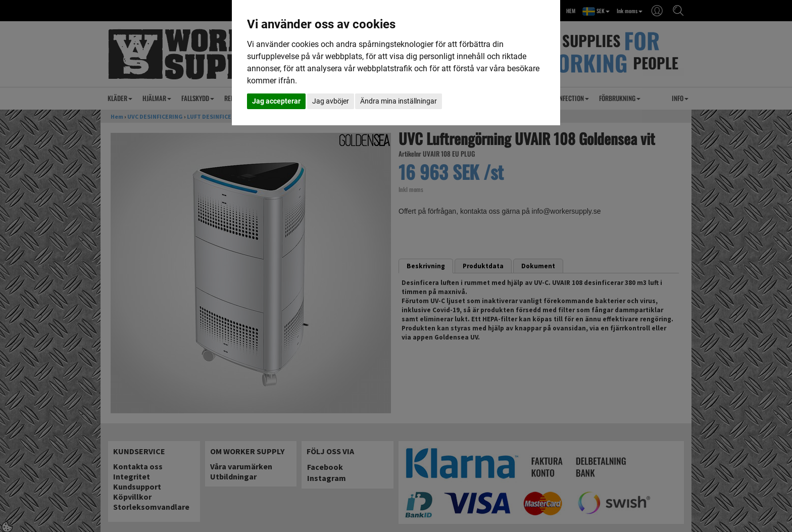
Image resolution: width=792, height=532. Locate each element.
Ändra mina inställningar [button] (399, 101)
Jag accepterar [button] (276, 101)
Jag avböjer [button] (331, 101)
